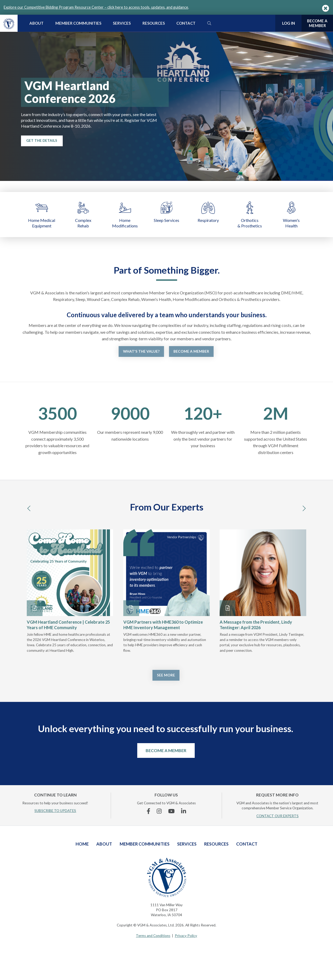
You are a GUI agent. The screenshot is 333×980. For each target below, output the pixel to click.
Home (125, 215)
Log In (289, 23)
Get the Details (42, 140)
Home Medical (42, 215)
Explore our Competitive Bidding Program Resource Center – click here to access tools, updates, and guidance (96, 7)
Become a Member (191, 351)
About (36, 23)
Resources (154, 23)
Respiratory (208, 212)
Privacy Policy (186, 936)
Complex (83, 215)
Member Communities (78, 23)
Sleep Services (166, 212)
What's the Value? (141, 351)
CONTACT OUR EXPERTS (277, 816)
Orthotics (250, 215)
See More (166, 675)
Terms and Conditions (153, 936)
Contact (186, 23)
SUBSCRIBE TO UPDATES (55, 811)
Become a (317, 23)
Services (122, 23)
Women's (291, 215)
